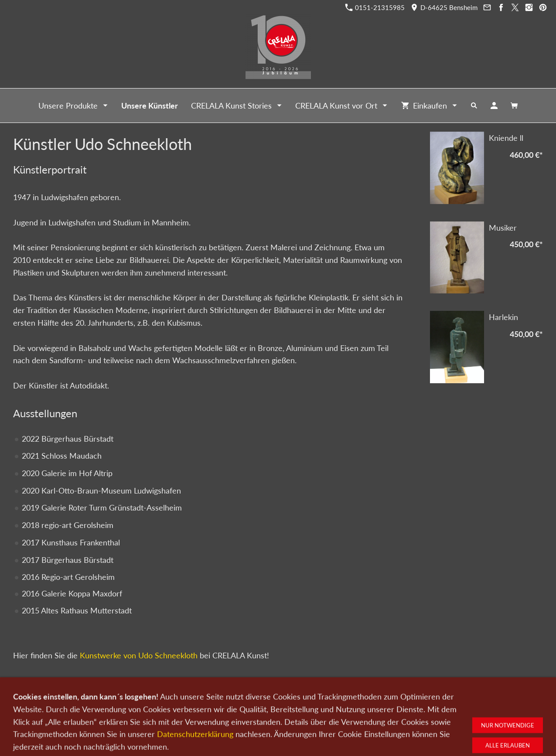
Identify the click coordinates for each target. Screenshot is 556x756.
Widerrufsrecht (414, 710)
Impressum (352, 710)
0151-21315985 (375, 7)
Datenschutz (314, 710)
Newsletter (275, 710)
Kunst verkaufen (185, 710)
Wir (248, 710)
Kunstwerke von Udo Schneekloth (139, 655)
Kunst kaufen (139, 710)
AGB (380, 710)
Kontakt (225, 710)
